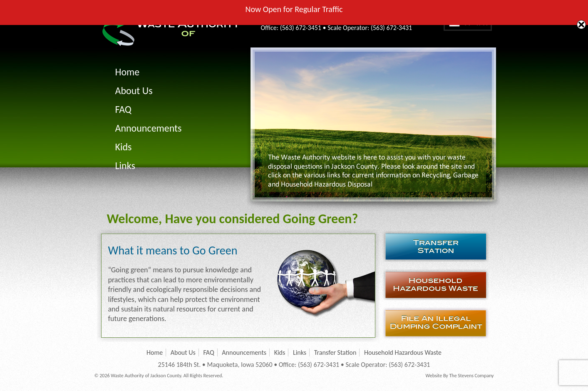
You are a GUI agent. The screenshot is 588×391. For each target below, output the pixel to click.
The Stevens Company (471, 376)
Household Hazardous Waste (438, 285)
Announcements (149, 128)
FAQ (123, 109)
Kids (124, 147)
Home (128, 72)
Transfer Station (438, 246)
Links (125, 166)
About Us (134, 91)
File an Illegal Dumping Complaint (438, 323)
